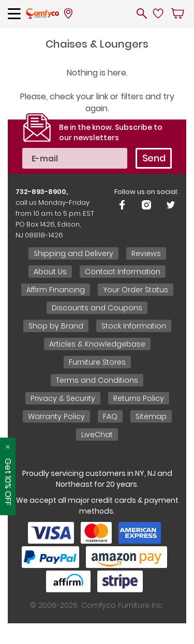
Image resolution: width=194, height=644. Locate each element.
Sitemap (151, 416)
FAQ (110, 416)
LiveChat (97, 435)
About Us (50, 272)
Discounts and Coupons (97, 308)
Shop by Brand (56, 326)
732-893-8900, (42, 192)
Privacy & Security (63, 398)
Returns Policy (139, 398)
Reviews (146, 253)
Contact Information (123, 272)
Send (154, 158)
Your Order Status (136, 290)
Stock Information (134, 326)
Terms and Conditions (97, 380)
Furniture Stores (97, 362)
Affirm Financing (56, 290)
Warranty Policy (56, 416)
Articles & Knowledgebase (97, 344)
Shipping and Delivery (73, 253)
